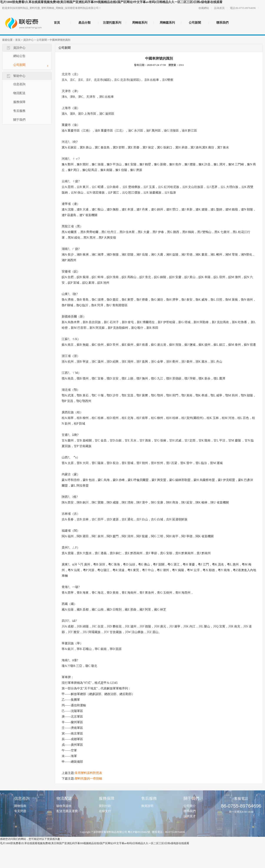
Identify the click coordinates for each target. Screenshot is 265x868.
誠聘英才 (190, 816)
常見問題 (20, 811)
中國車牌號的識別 (60, 40)
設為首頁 (219, 8)
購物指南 (20, 806)
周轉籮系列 (167, 23)
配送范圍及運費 (67, 811)
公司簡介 (190, 806)
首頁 (57, 23)
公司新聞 (195, 23)
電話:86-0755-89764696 (243, 8)
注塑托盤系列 (112, 23)
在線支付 (105, 811)
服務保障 (19, 102)
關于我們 (19, 120)
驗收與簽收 (64, 806)
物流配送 (19, 93)
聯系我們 (222, 23)
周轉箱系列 (140, 23)
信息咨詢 (19, 84)
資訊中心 (28, 40)
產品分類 (84, 23)
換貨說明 (147, 806)
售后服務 (19, 111)
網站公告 (19, 56)
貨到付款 (105, 806)
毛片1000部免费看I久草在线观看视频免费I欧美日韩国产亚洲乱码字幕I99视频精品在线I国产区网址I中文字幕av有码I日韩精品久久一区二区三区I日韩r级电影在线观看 (111, 2)
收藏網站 (204, 8)
